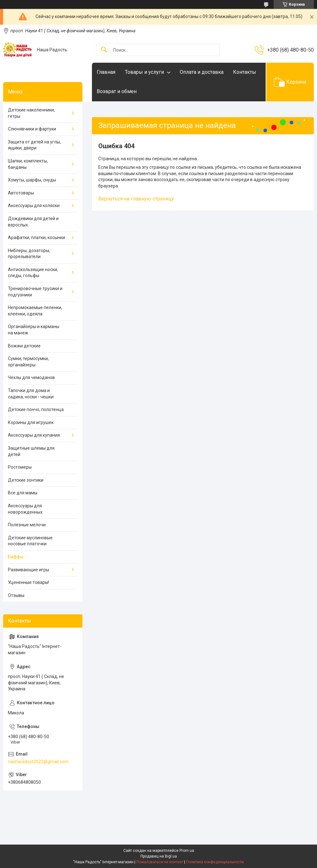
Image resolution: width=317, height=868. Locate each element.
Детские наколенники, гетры (31, 113)
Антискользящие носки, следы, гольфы (33, 273)
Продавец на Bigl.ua (159, 856)
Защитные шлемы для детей (31, 451)
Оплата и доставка (202, 72)
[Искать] (104, 50)
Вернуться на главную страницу (136, 199)
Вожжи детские (24, 346)
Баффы (16, 557)
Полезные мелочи (27, 525)
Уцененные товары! (29, 582)
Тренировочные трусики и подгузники (35, 292)
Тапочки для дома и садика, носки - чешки (31, 394)
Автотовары (21, 193)
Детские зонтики (26, 480)
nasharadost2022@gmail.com (38, 762)
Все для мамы (23, 493)
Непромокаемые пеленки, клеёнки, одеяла (35, 311)
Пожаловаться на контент (160, 862)
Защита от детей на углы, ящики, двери (34, 145)
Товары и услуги (144, 72)
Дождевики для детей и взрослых (33, 222)
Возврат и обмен (117, 91)
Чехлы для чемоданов (31, 377)
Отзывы (16, 595)
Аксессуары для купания (34, 435)
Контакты (245, 72)
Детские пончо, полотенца (36, 409)
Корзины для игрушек (31, 422)
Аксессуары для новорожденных (25, 509)
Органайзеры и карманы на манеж (34, 330)
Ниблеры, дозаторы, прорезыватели (29, 254)
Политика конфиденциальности (215, 862)
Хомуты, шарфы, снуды (32, 180)
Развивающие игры (29, 570)
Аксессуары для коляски (34, 206)
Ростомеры (20, 467)
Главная (106, 72)
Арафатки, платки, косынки (36, 238)
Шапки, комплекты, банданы (28, 164)
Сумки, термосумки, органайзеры (28, 362)
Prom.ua (187, 851)
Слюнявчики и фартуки (32, 129)
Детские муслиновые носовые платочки (30, 541)
